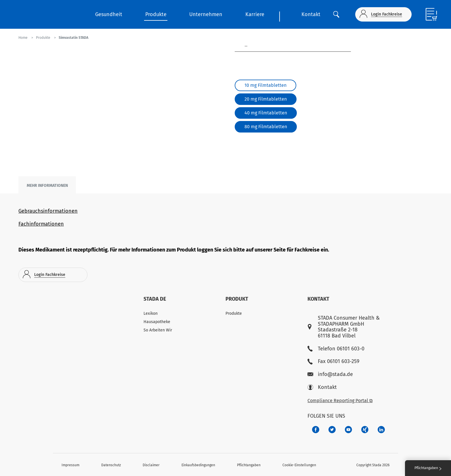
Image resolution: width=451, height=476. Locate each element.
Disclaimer (151, 465)
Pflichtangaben (249, 465)
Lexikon (151, 313)
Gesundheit (109, 14)
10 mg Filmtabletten (265, 85)
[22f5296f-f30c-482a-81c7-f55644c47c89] (365, 430)
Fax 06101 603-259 (333, 361)
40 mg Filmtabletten (266, 113)
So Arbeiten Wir (158, 330)
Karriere (255, 14)
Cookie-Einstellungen (299, 465)
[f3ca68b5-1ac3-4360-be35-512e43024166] (348, 430)
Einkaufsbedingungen (198, 465)
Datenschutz (111, 465)
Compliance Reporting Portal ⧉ (340, 401)
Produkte (156, 14)
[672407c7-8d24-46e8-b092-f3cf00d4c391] (316, 430)
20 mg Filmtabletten (266, 99)
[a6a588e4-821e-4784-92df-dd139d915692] (332, 430)
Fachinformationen (41, 224)
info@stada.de (330, 374)
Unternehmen (206, 14)
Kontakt (311, 14)
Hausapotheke (157, 322)
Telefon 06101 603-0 (336, 349)
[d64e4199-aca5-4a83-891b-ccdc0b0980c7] (381, 430)
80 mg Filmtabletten (266, 127)
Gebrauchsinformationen (48, 211)
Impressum (70, 465)
